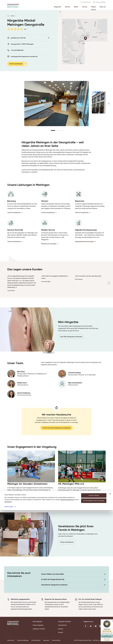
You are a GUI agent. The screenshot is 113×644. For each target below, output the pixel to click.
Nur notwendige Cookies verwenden (94, 635)
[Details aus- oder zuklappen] (49, 38)
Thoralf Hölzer (11, 291)
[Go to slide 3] (58, 130)
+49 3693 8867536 (17, 50)
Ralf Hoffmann (79, 279)
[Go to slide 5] (60, 130)
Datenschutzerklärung (67, 634)
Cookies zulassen (94, 629)
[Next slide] (109, 104)
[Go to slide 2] (56, 130)
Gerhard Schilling (46, 282)
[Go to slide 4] (59, 130)
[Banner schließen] (110, 628)
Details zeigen (9, 641)
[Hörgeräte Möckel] (13, 6)
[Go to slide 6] (62, 130)
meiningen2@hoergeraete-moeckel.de (24, 56)
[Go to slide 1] (53, 130)
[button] (85, 38)
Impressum (8, 636)
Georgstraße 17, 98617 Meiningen (22, 44)
